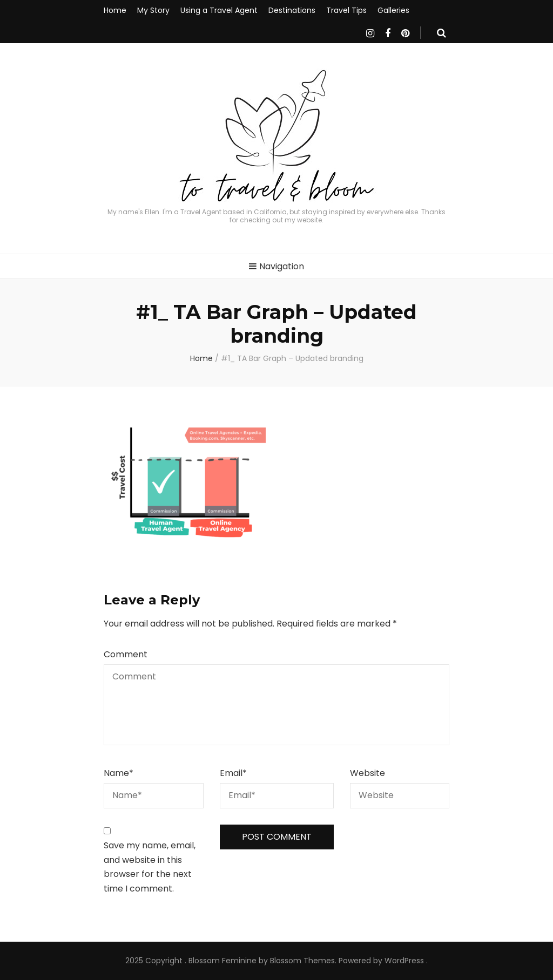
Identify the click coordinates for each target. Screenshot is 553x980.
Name (119, 773)
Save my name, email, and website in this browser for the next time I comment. (150, 867)
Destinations (292, 10)
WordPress (404, 961)
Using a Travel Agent (219, 10)
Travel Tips (346, 10)
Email (233, 773)
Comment (126, 654)
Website (367, 773)
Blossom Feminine (222, 961)
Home (115, 10)
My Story (153, 10)
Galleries (393, 10)
